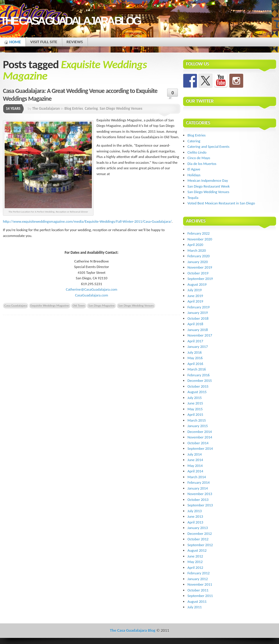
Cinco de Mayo (199, 158)
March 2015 (197, 420)
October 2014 (198, 443)
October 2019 (198, 273)
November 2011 (200, 584)
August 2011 (197, 601)
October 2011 (198, 590)
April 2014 (195, 471)
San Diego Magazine (101, 305)
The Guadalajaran (46, 108)
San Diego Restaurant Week (209, 186)
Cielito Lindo (197, 152)
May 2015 (195, 409)
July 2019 (195, 290)
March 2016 (197, 369)
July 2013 (195, 511)
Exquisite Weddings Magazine (50, 305)
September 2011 (200, 596)
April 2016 (195, 364)
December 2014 (200, 432)
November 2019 (200, 267)
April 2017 (195, 341)
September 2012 (200, 545)
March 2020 (197, 250)
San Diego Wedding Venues (121, 108)
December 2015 (200, 381)
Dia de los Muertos (202, 164)
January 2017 (198, 347)
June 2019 (195, 296)
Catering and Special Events (208, 146)
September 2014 (200, 448)
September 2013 (200, 505)
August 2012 (197, 550)
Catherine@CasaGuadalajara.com (92, 289)
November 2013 (200, 494)
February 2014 (198, 482)
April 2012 (195, 567)
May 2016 (195, 358)
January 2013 (198, 528)
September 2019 (200, 279)
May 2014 (195, 466)
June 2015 (195, 403)
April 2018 (195, 324)
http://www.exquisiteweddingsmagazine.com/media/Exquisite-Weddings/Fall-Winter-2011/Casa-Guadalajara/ (87, 221)
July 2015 (195, 398)
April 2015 (195, 414)
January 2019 (198, 313)
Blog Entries (74, 108)
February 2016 (198, 375)
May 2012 (195, 562)
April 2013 (195, 522)
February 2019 (198, 307)
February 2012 (198, 573)
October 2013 (198, 500)
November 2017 (200, 335)
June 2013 (195, 516)
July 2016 (195, 352)
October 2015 (198, 386)
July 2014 (195, 454)
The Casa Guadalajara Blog (70, 21)
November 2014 (200, 437)
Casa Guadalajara (16, 305)
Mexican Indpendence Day (208, 180)
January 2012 (198, 579)
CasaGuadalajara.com (92, 295)
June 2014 (195, 460)
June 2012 (195, 556)
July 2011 (195, 607)
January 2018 (198, 330)
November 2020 (200, 239)
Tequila (193, 198)
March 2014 (197, 477)
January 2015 (198, 426)
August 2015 (197, 392)
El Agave (194, 169)
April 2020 (195, 245)
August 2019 (197, 284)
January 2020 (198, 262)
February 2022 (198, 233)
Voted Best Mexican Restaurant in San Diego (221, 203)
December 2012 (200, 534)
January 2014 (198, 488)
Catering (91, 108)
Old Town (79, 305)
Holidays (194, 175)
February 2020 (198, 256)
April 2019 (195, 301)
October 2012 (198, 539)
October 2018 (198, 318)
